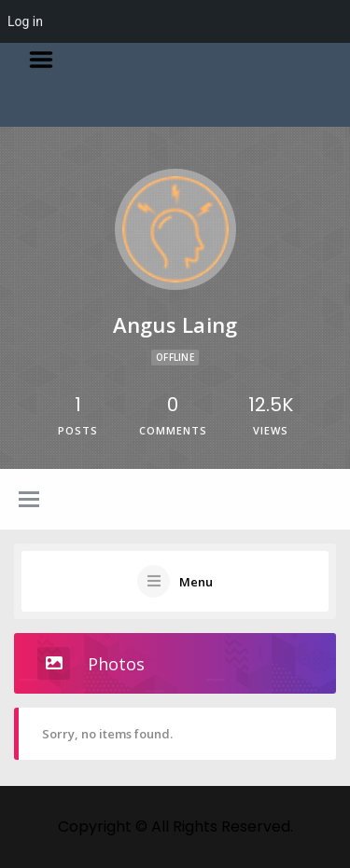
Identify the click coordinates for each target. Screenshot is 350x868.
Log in (25, 21)
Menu (48, 60)
